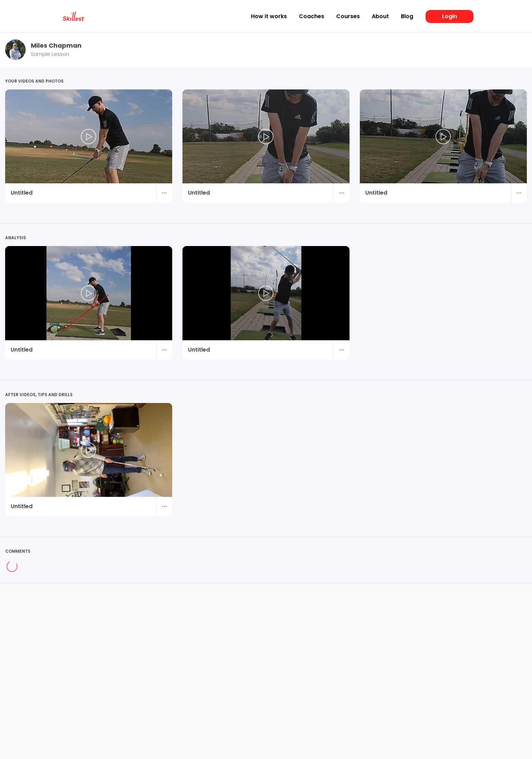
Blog (407, 16)
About (380, 16)
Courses (348, 16)
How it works (269, 16)
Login (449, 16)
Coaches (312, 16)
